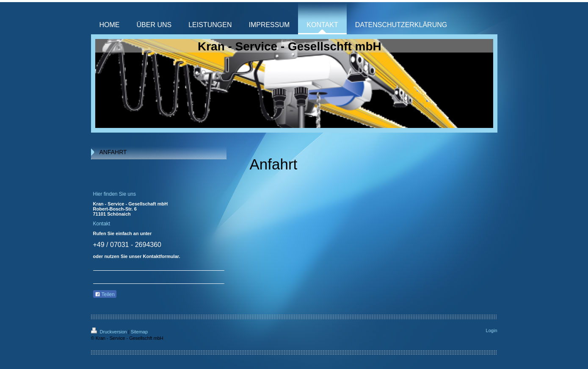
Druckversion (110, 332)
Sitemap (139, 332)
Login (492, 330)
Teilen (105, 294)
